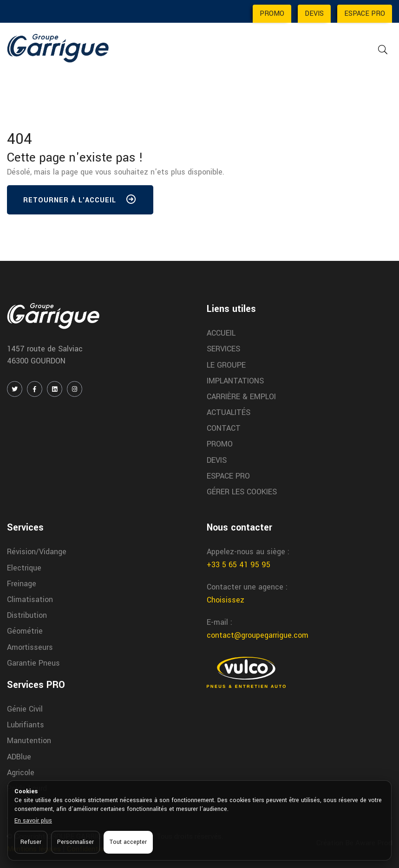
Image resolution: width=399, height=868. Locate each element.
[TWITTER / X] (15, 389)
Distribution (27, 615)
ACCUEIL (221, 333)
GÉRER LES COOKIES (242, 492)
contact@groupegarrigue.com (258, 635)
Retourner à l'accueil (80, 201)
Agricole (21, 773)
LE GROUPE (226, 365)
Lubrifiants (26, 725)
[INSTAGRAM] (75, 389)
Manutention (29, 741)
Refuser (31, 842)
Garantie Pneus (33, 663)
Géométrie (25, 631)
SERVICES (223, 349)
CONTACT (224, 428)
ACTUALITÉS (229, 412)
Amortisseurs (30, 647)
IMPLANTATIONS (235, 381)
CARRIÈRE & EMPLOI (241, 397)
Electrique (24, 568)
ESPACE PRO (365, 14)
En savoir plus (33, 821)
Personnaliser (75, 842)
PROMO (272, 14)
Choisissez (226, 600)
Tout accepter (128, 842)
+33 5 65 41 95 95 (239, 565)
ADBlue (19, 757)
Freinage (22, 584)
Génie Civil (25, 709)
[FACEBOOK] (35, 389)
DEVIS (314, 14)
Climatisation (30, 599)
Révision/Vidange (37, 552)
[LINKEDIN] (55, 389)
